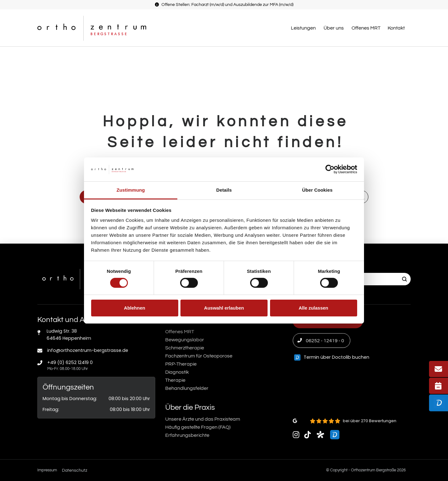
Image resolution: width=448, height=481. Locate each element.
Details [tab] (224, 190)
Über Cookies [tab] (317, 190)
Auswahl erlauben (224, 308)
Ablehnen (134, 308)
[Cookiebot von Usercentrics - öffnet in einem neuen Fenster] (330, 169)
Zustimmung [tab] (131, 190)
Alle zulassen (313, 308)
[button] (304, 28)
